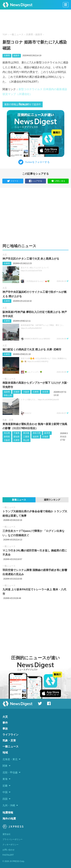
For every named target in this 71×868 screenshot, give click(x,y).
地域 (5, 753)
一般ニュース (16, 35)
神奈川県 (37, 433)
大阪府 (26, 392)
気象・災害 (8, 420)
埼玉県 (7, 433)
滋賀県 (7, 392)
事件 (5, 723)
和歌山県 (8, 395)
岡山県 (26, 440)
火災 (5, 255)
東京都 (26, 433)
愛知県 (16, 437)
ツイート (13, 181)
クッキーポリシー (10, 845)
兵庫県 (29, 35)
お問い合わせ (8, 850)
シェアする (35, 181)
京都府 (16, 392)
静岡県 (7, 437)
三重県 (26, 437)
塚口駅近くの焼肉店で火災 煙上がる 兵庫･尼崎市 (32, 349)
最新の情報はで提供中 (23, 104)
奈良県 (45, 392)
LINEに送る (58, 181)
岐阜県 (47, 433)
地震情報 (8, 813)
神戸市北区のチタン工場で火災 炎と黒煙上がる (31, 259)
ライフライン (10, 735)
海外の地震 (9, 819)
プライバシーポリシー (12, 839)
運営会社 (6, 834)
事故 (5, 729)
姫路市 (39, 35)
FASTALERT (8, 855)
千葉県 (16, 433)
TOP (5, 35)
